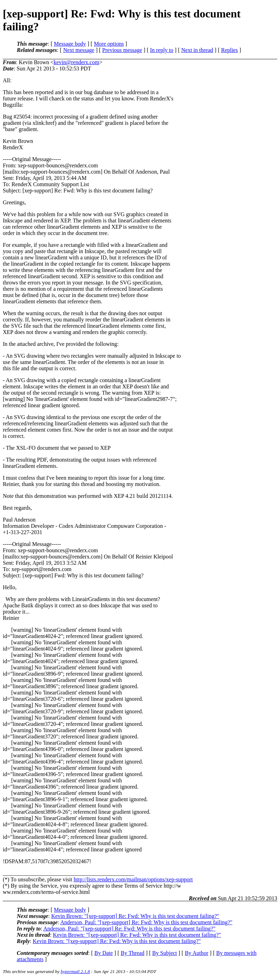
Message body (70, 44)
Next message (79, 50)
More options (109, 44)
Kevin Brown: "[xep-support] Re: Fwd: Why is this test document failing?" (135, 916)
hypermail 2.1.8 (75, 971)
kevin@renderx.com (76, 62)
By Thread (133, 953)
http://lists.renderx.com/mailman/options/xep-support (133, 879)
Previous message (122, 50)
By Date (104, 953)
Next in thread (197, 50)
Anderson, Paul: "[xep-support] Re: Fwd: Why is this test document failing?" (146, 922)
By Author (196, 953)
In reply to (162, 50)
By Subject (165, 953)
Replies (229, 50)
